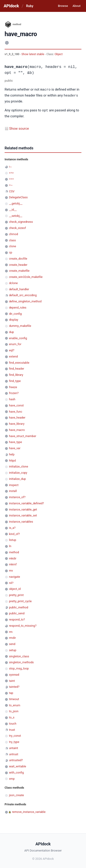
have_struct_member (23, 435)
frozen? (14, 392)
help (12, 454)
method (14, 552)
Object (59, 54)
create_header (18, 264)
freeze (13, 386)
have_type (15, 441)
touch (13, 723)
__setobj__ (16, 215)
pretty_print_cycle (20, 601)
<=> (11, 172)
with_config (16, 772)
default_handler (19, 289)
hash (12, 399)
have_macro (17, 429)
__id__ (13, 209)
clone (12, 246)
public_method (19, 607)
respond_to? (17, 619)
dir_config (15, 313)
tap (11, 692)
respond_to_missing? (23, 625)
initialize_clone (18, 466)
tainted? (14, 686)
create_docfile (18, 258)
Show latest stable (33, 54)
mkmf (13, 564)
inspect (14, 484)
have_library (17, 423)
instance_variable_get (23, 509)
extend (13, 356)
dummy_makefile (20, 325)
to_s (12, 717)
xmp (12, 778)
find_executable (19, 362)
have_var (15, 447)
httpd (12, 460)
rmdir (12, 637)
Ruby (30, 6)
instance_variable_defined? (26, 503)
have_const (16, 405)
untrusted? (16, 759)
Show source (19, 128)
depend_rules (18, 307)
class (12, 240)
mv (11, 570)
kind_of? (14, 533)
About (76, 6)
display (14, 319)
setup (13, 649)
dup (11, 331)
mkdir (13, 558)
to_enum (15, 705)
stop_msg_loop (19, 668)
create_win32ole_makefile (26, 276)
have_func (16, 411)
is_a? (12, 527)
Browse (63, 6)
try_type (14, 741)
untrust (14, 754)
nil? (11, 582)
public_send (17, 613)
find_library (16, 374)
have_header (17, 417)
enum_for (15, 343)
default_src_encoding (23, 294)
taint (12, 680)
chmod (13, 233)
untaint (14, 747)
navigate (14, 576)
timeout (14, 698)
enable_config (18, 337)
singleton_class (19, 656)
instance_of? (17, 496)
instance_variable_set (23, 515)
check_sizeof (17, 227)
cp (11, 252)
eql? (12, 350)
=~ (11, 184)
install (13, 490)
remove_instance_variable (29, 811)
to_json (14, 711)
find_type (15, 380)
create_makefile (19, 270)
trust (12, 729)
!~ (10, 166)
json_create (16, 794)
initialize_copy (18, 472)
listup (12, 539)
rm (11, 631)
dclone (13, 282)
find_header (17, 368)
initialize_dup (17, 478)
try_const (15, 735)
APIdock (11, 6)
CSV (12, 191)
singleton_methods (21, 662)
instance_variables (21, 521)
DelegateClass (18, 197)
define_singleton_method (25, 301)
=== (11, 178)
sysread (14, 674)
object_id (15, 588)
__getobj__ (16, 203)
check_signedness (21, 221)
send (12, 643)
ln (10, 545)
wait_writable (18, 766)
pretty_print (16, 594)
